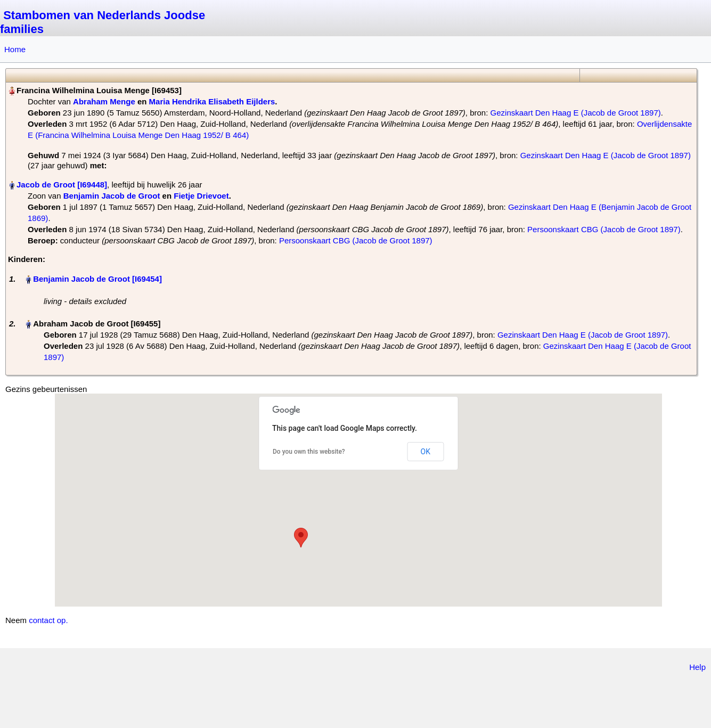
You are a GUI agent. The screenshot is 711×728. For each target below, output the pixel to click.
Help (697, 667)
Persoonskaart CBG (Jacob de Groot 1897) (604, 229)
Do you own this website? (309, 452)
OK (426, 452)
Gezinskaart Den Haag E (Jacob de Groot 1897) (576, 113)
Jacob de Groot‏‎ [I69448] (62, 185)
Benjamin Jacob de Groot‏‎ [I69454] (97, 279)
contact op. (48, 620)
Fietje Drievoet (201, 196)
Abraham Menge (104, 101)
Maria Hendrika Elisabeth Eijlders (212, 101)
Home (15, 49)
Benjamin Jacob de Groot (112, 196)
